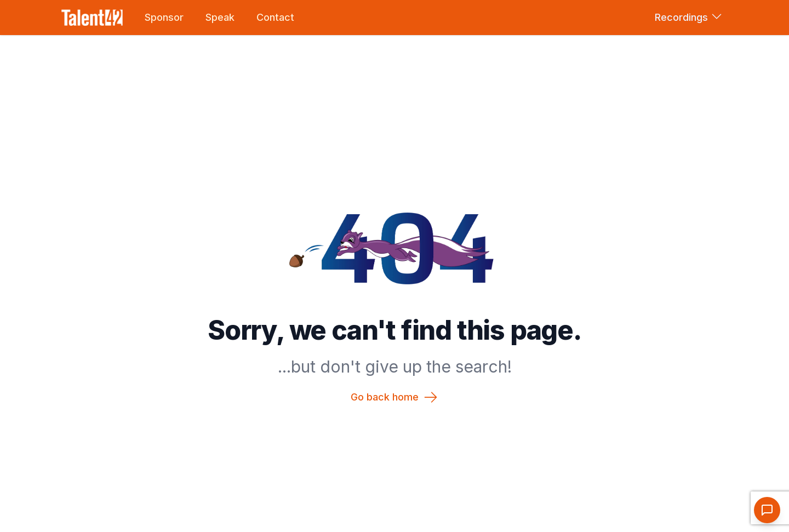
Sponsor (164, 17)
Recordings (688, 16)
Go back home (395, 397)
